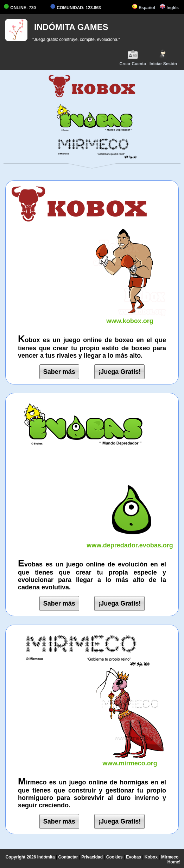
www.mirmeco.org (130, 760)
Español (144, 8)
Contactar (68, 857)
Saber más (59, 372)
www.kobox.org (130, 317)
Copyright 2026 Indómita (30, 857)
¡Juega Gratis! (119, 372)
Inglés (169, 8)
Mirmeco (170, 857)
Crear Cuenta (133, 58)
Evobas (134, 857)
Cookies (115, 857)
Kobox (151, 857)
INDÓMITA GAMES (71, 27)
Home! (174, 862)
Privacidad (92, 857)
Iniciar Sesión (163, 58)
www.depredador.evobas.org (130, 542)
